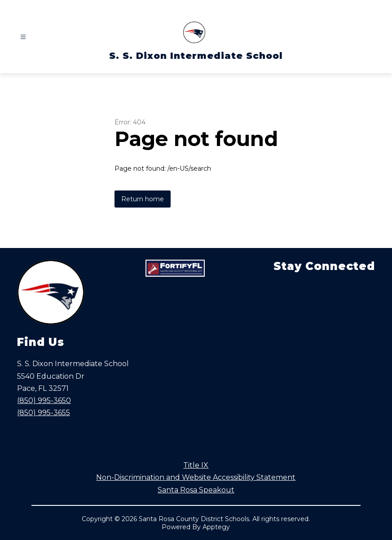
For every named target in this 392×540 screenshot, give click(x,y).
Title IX (196, 465)
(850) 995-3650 (44, 401)
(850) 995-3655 (44, 413)
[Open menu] (23, 37)
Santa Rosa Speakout (196, 490)
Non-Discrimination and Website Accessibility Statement (196, 477)
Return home (143, 199)
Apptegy (216, 527)
